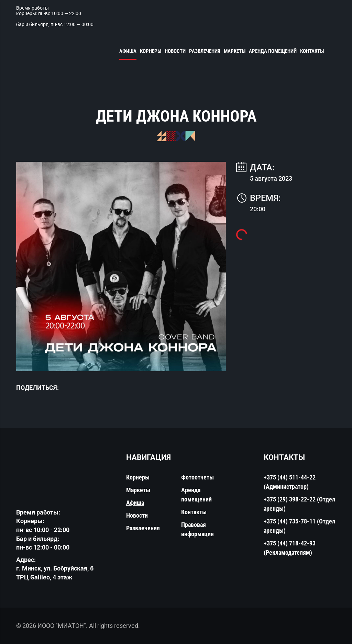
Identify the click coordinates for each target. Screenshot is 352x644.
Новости (175, 51)
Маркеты (235, 51)
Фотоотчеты (197, 477)
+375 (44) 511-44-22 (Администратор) (290, 482)
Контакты (312, 51)
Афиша (128, 51)
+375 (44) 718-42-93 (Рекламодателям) (290, 548)
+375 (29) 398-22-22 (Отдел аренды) (299, 504)
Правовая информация (197, 529)
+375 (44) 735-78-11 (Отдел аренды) (299, 526)
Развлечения (205, 51)
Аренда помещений (273, 51)
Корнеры (151, 51)
